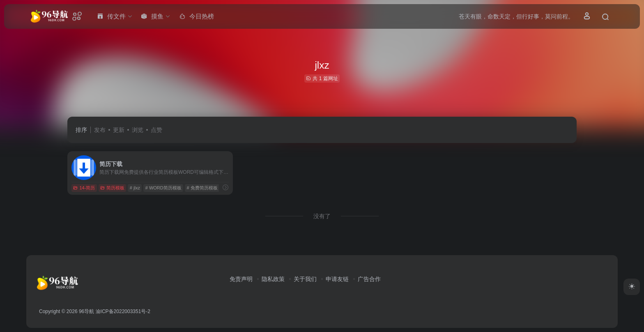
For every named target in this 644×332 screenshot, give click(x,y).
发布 (100, 130)
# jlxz (135, 188)
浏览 (138, 130)
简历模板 (112, 188)
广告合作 (369, 279)
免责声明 (241, 279)
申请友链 (337, 279)
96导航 (86, 311)
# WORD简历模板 (163, 188)
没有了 (322, 216)
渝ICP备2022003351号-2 (123, 311)
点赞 (156, 130)
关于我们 (305, 279)
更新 (119, 130)
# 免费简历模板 (202, 188)
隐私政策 (273, 279)
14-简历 (84, 188)
